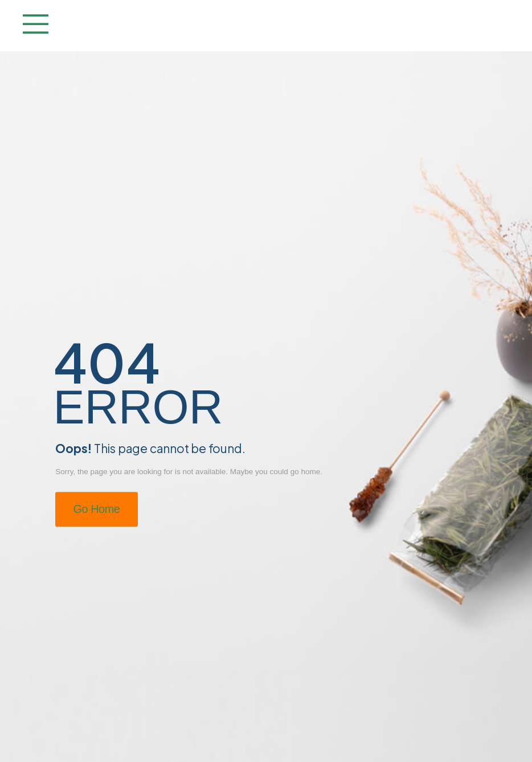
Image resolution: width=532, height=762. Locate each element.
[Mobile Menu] (33, 25)
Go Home (96, 510)
